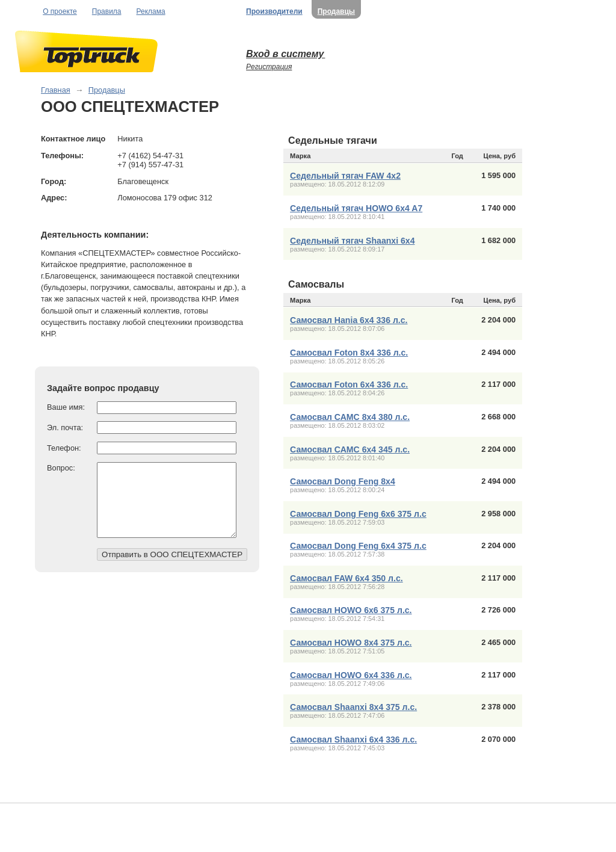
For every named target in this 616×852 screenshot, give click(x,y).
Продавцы (336, 11)
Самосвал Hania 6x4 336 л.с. (349, 320)
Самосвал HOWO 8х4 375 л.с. (351, 643)
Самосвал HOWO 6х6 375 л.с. (351, 610)
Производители (274, 11)
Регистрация (269, 67)
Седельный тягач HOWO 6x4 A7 (356, 208)
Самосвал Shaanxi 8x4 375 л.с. (353, 707)
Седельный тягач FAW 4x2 (345, 176)
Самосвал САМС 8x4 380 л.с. (350, 417)
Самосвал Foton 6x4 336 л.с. (349, 384)
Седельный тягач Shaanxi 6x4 (352, 241)
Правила (107, 11)
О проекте (60, 11)
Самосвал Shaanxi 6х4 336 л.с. (353, 739)
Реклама (151, 11)
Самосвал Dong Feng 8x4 (343, 481)
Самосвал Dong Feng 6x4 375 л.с (358, 546)
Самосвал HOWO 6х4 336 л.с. (351, 675)
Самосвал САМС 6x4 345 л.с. (350, 449)
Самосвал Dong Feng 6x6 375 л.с (358, 514)
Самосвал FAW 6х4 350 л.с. (346, 578)
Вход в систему (285, 54)
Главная (56, 90)
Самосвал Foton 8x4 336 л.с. (349, 353)
